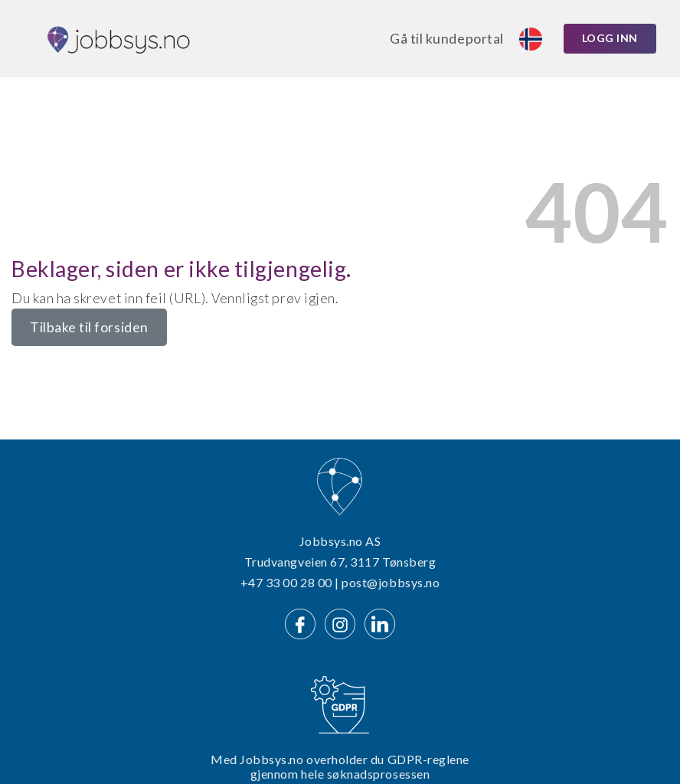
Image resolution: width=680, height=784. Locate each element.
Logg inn (610, 38)
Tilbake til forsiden (89, 327)
